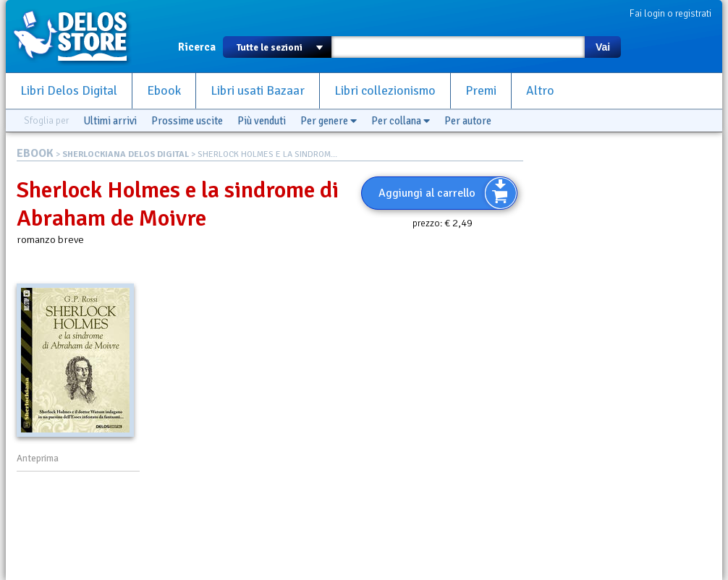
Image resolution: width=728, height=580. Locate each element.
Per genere (329, 121)
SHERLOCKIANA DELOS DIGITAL (126, 154)
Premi (481, 91)
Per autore (468, 121)
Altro (540, 91)
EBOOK (35, 153)
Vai (603, 47)
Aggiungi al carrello (427, 193)
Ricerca (197, 47)
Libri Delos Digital (69, 91)
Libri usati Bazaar (258, 91)
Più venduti (262, 121)
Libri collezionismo (385, 91)
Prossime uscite (187, 121)
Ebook (164, 91)
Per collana (401, 121)
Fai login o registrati (670, 13)
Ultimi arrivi (110, 121)
